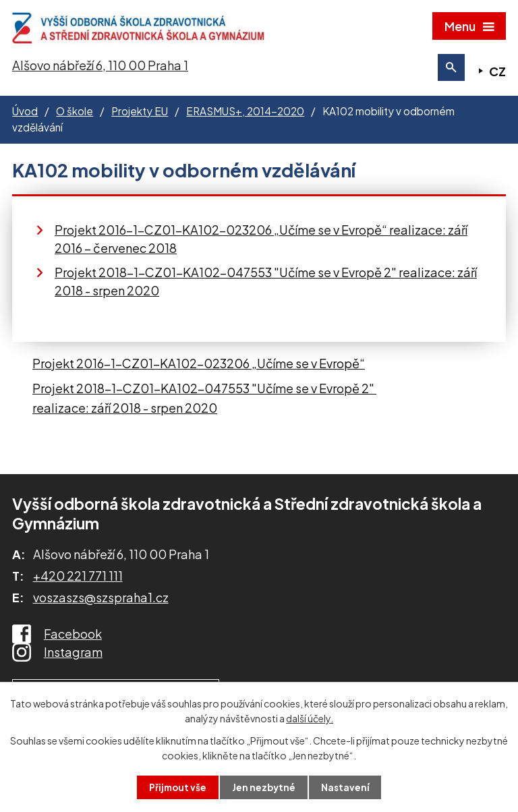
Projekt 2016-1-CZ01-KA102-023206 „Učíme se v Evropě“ (199, 368)
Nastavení (347, 787)
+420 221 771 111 (78, 580)
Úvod (25, 116)
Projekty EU (140, 116)
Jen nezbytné (264, 787)
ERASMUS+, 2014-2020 (245, 116)
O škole (75, 116)
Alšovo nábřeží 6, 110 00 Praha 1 (100, 70)
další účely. (310, 718)
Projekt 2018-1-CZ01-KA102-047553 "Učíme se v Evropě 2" (204, 394)
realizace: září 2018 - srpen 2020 (125, 412)
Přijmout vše (177, 787)
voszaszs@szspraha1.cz (101, 603)
